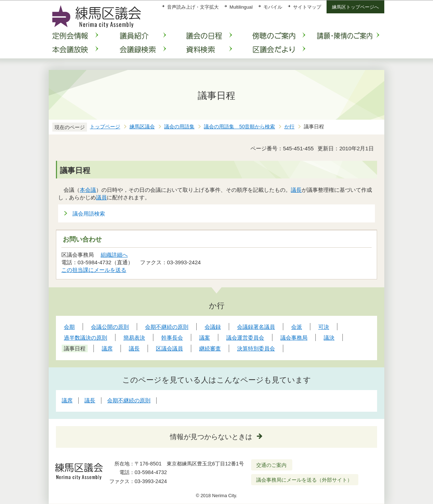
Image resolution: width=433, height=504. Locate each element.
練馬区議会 (142, 127)
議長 (296, 190)
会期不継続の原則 (129, 400)
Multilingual (241, 7)
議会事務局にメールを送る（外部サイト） (304, 480)
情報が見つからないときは (211, 437)
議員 (101, 197)
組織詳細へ (114, 255)
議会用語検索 (89, 214)
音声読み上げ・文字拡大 (193, 7)
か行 (289, 127)
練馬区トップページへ (355, 7)
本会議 (88, 190)
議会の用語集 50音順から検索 (239, 127)
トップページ (105, 127)
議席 (67, 400)
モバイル (273, 7)
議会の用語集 (179, 127)
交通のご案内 (271, 465)
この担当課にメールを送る (94, 270)
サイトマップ (307, 7)
